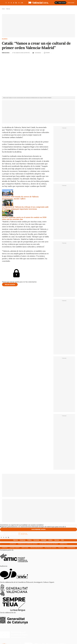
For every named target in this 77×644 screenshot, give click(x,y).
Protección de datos (37, 548)
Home (3, 9)
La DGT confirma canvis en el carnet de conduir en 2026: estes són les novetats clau (24, 218)
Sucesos (57, 540)
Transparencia (71, 548)
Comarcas (23, 540)
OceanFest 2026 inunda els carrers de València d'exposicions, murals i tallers (20, 198)
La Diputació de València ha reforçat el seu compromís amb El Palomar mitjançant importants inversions (25, 208)
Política (29, 540)
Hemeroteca (64, 544)
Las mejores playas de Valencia (49, 544)
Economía (36, 540)
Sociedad (44, 540)
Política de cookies (50, 548)
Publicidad (61, 548)
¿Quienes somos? (15, 548)
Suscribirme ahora (39, 529)
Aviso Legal (25, 548)
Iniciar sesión (10, 284)
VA (19, 3)
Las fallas (13, 544)
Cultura (50, 540)
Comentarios (37, 53)
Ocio (63, 540)
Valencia (5, 39)
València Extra (6, 53)
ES (22, 3)
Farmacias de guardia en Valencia (28, 544)
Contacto (5, 548)
